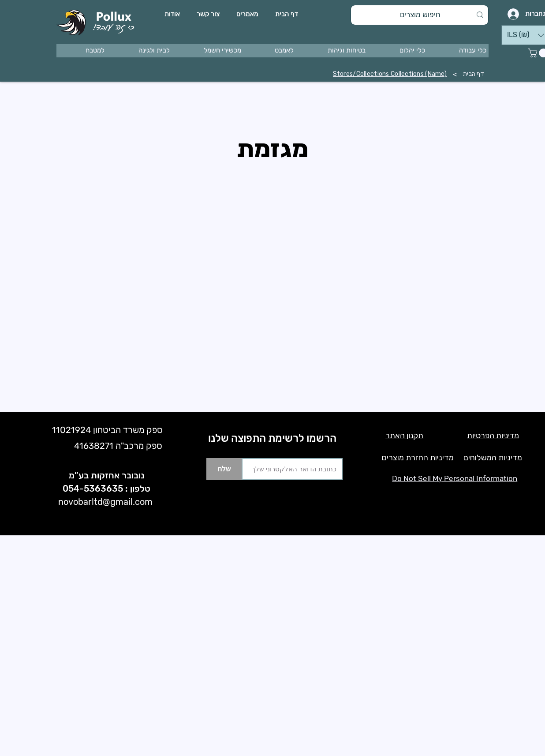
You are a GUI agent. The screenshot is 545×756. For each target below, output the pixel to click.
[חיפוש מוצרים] (420, 15)
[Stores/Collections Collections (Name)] (390, 74)
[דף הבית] (474, 74)
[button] (459, 51)
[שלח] (224, 469)
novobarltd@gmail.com (105, 502)
